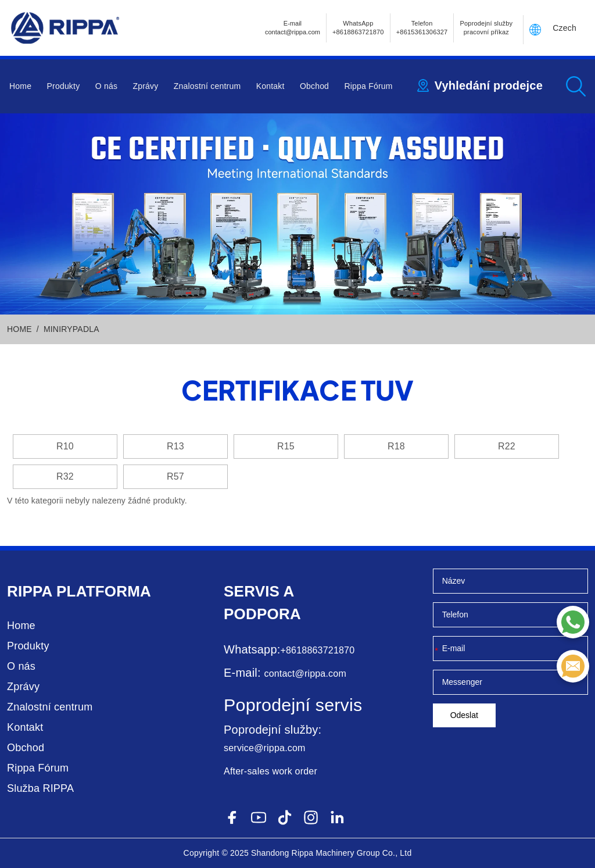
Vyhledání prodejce (489, 85)
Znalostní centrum (207, 86)
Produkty (64, 86)
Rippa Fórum (368, 86)
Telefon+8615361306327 (422, 28)
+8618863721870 (317, 650)
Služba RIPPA (40, 788)
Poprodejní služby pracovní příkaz (486, 28)
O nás (106, 86)
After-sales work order (270, 771)
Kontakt (270, 86)
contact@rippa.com (305, 674)
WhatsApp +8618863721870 (358, 28)
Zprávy (145, 86)
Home (20, 86)
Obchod (314, 86)
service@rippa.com (265, 748)
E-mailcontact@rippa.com (293, 28)
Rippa (30, 591)
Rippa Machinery (323, 853)
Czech (564, 28)
